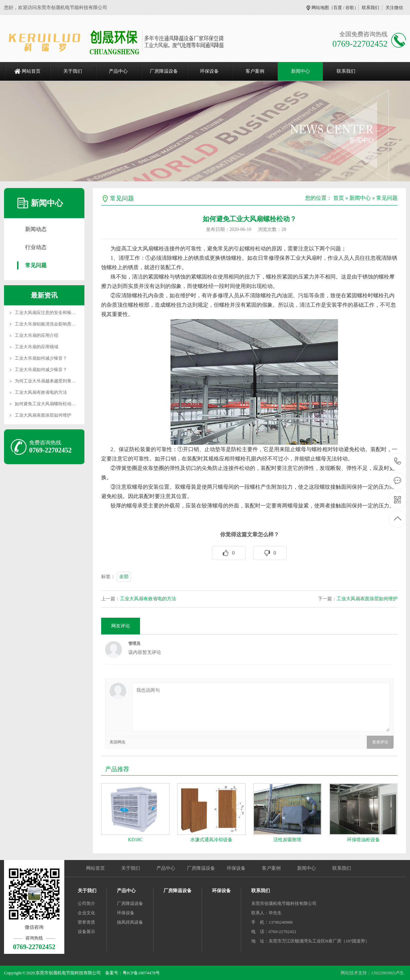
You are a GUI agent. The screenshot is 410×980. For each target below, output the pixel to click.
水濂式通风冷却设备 (211, 840)
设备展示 (86, 932)
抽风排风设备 (130, 922)
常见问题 (36, 265)
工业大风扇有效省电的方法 (41, 392)
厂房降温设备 (164, 71)
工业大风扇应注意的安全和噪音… (47, 313)
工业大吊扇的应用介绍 (37, 335)
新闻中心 (300, 71)
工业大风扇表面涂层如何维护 (43, 415)
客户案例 (255, 71)
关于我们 (73, 71)
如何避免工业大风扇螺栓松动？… (47, 404)
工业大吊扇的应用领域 (37, 347)
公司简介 (86, 903)
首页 (339, 198)
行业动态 (36, 247)
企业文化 (86, 913)
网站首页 (31, 71)
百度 (338, 8)
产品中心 (118, 71)
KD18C (135, 840)
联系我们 (370, 8)
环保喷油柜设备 (363, 840)
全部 (124, 577)
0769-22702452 (398, 462)
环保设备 (209, 71)
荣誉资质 (86, 922)
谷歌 (350, 8)
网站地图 (320, 8)
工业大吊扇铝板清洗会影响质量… (47, 324)
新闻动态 (36, 229)
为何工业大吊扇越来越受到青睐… (47, 381)
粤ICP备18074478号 (141, 973)
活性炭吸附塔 (287, 840)
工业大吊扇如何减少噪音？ (41, 358)
